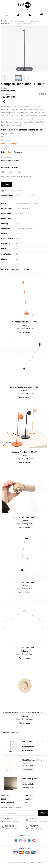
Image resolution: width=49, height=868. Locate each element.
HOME (4, 21)
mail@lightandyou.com (38, 821)
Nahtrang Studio (8, 91)
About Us (5, 796)
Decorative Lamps (17, 21)
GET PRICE (7, 184)
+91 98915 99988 (12, 821)
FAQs (26, 802)
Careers (28, 799)
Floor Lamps (6, 23)
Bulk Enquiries (8, 802)
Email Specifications (11, 191)
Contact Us (29, 796)
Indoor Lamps (34, 21)
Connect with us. (11, 829)
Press (4, 799)
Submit (43, 813)
